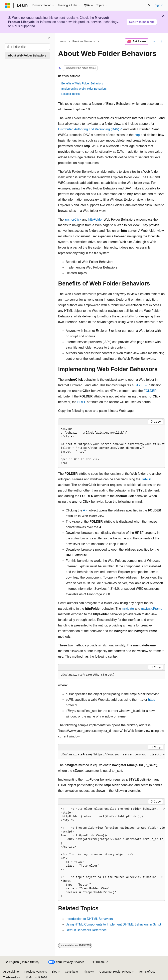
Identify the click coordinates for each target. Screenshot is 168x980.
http (137, 135)
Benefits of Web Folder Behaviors (82, 83)
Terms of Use (147, 972)
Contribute (71, 972)
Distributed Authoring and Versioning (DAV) (89, 129)
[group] (111, 446)
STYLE (140, 385)
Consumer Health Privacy (115, 972)
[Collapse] (49, 38)
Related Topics (71, 94)
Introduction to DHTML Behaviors (89, 919)
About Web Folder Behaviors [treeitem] (27, 55)
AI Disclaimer (11, 972)
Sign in (159, 5)
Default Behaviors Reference (86, 930)
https (152, 700)
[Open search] (149, 5)
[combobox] (27, 47)
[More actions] (161, 42)
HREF (82, 402)
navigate (128, 609)
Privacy (87, 972)
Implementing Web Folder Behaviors (84, 89)
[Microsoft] (7, 5)
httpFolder (95, 219)
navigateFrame (152, 609)
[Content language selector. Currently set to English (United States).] (22, 962)
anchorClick (73, 219)
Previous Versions (84, 42)
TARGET (148, 479)
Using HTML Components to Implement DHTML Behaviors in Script (113, 924)
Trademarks (11, 977)
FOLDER (150, 391)
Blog (55, 972)
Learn (63, 42)
